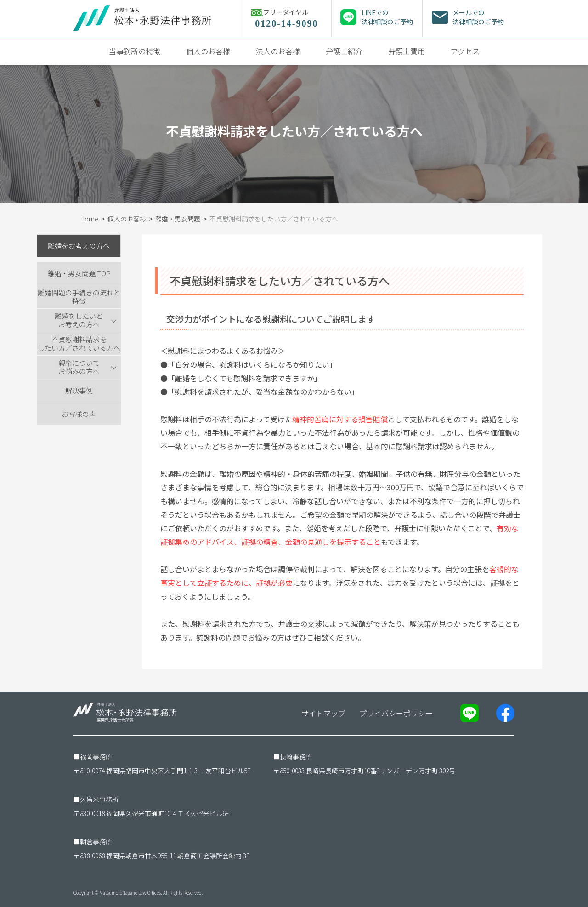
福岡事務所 (96, 756)
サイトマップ (323, 713)
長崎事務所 (296, 756)
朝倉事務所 (96, 841)
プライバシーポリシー (396, 713)
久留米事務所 (99, 799)
